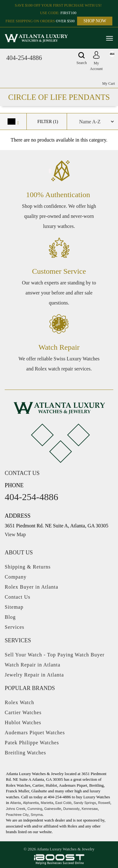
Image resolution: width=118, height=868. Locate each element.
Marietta (47, 803)
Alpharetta (31, 803)
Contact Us (18, 597)
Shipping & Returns (28, 567)
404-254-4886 (24, 58)
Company (16, 577)
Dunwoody (71, 809)
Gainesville (53, 809)
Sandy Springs (85, 803)
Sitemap (14, 607)
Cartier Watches (23, 712)
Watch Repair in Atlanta (33, 665)
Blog (10, 617)
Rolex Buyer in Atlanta (31, 587)
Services (14, 627)
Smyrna (37, 815)
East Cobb (63, 803)
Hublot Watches (23, 722)
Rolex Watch (19, 702)
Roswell (104, 803)
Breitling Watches (25, 753)
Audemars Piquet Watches (35, 733)
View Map (15, 534)
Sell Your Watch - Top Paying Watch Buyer (55, 655)
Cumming (35, 809)
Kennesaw (90, 809)
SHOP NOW (95, 21)
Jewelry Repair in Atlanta (34, 675)
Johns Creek (16, 809)
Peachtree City (17, 815)
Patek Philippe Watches (32, 743)
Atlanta (15, 803)
